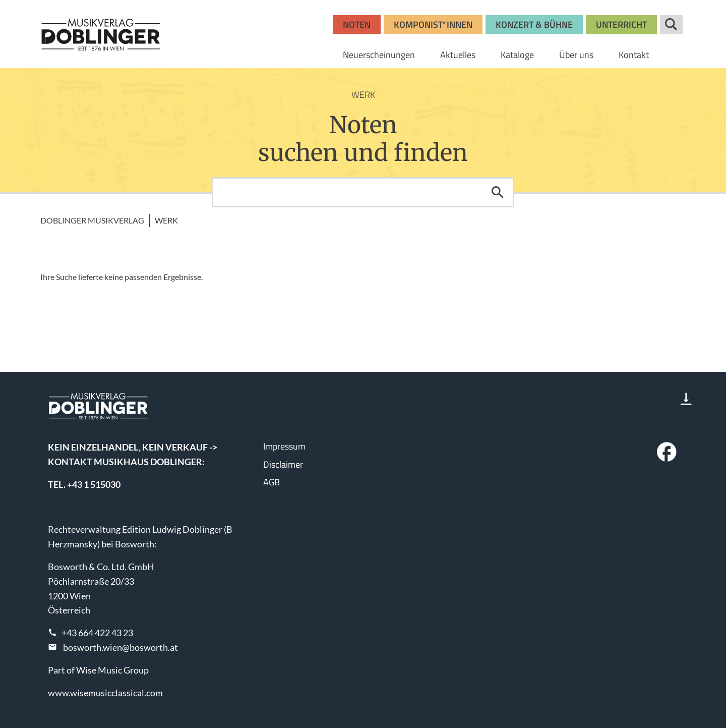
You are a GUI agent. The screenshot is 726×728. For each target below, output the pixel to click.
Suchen (498, 192)
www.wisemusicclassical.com (105, 693)
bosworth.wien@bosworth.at (120, 647)
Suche (671, 25)
